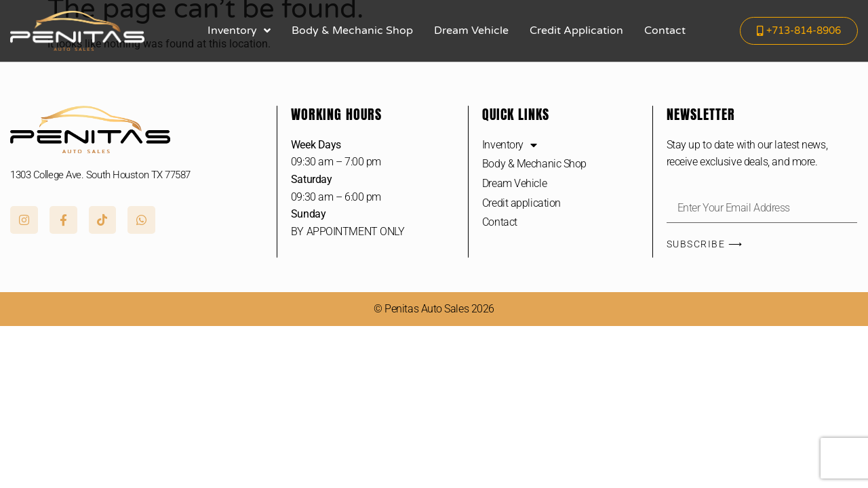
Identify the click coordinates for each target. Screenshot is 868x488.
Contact (665, 30)
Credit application (576, 30)
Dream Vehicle (471, 30)
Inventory (239, 30)
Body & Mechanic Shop (352, 30)
